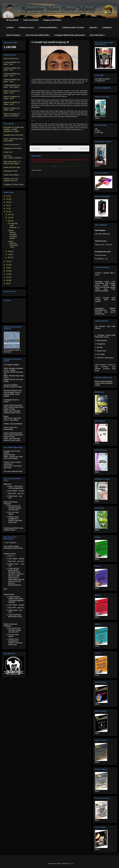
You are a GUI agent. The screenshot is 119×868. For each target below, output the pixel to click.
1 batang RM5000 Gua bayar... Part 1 (12, 63)
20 (7, 199)
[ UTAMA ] (10, 28)
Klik (5, 471)
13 (7, 268)
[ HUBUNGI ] (107, 28)
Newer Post (36, 148)
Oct (10, 218)
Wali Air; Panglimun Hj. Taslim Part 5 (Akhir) (12, 115)
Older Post (84, 148)
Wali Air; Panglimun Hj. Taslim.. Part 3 (12, 103)
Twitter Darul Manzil (31, 20)
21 (7, 196)
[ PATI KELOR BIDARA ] (48, 28)
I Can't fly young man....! (12, 144)
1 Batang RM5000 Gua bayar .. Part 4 (12, 80)
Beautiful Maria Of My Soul (13, 135)
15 (7, 261)
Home (60, 148)
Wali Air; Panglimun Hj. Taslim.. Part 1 (12, 92)
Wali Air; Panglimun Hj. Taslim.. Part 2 (12, 98)
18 (7, 205)
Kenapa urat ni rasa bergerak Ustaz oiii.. (11, 180)
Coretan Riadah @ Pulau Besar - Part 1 (13, 244)
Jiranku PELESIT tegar (12, 167)
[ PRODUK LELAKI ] (26, 28)
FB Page (100, 133)
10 (7, 277)
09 (7, 280)
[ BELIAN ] (93, 28)
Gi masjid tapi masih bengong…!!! (13, 225)
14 (7, 265)
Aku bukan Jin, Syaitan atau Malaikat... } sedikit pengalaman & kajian (14, 129)
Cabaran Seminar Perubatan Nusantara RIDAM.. (12, 234)
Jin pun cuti (8, 152)
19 (7, 202)
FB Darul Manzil (12, 20)
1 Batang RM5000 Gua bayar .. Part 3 (12, 75)
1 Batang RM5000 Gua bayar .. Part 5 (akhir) (12, 86)
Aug (10, 251)
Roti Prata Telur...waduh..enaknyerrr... (13, 157)
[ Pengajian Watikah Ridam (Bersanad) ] (70, 35)
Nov (10, 214)
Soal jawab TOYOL (11, 171)
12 (7, 271)
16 (7, 212)
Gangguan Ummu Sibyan (13, 148)
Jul (9, 254)
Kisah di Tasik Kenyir (11, 59)
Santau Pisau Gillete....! (12, 175)
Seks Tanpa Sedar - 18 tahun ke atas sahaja (12, 163)
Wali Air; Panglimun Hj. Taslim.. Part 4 (12, 109)
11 (7, 274)
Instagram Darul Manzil (52, 20)
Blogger (71, 863)
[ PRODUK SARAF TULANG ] (73, 28)
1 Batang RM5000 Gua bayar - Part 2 (12, 69)
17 (7, 209)
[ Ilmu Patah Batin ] (97, 35)
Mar (10, 257)
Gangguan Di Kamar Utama (14, 184)
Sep (10, 221)
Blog (98, 131)
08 (7, 283)
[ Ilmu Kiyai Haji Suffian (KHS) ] (37, 35)
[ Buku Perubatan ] (13, 35)
